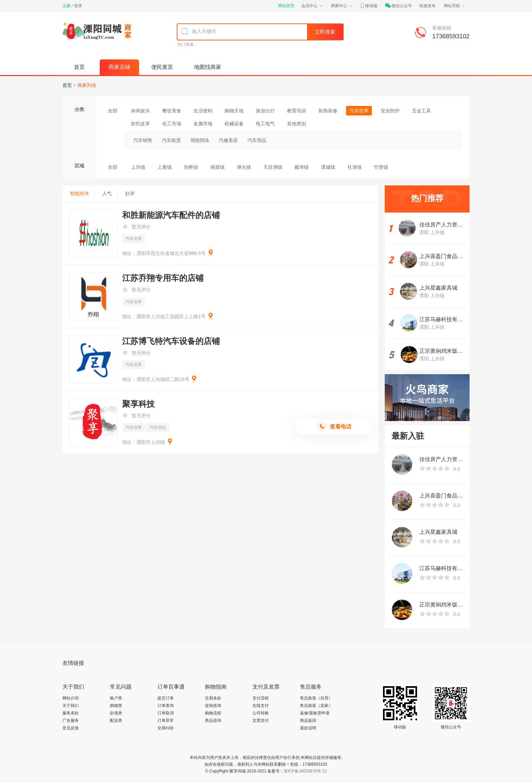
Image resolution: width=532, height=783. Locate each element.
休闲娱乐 (140, 111)
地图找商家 (208, 67)
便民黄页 (162, 67)
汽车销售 (143, 140)
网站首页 (286, 6)
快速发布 (427, 6)
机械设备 (234, 124)
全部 (113, 111)
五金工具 (421, 111)
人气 (110, 194)
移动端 (368, 6)
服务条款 (71, 713)
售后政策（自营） (316, 698)
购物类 (116, 706)
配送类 (116, 721)
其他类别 (297, 124)
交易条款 (213, 698)
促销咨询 (213, 706)
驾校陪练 (200, 140)
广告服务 (71, 721)
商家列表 (87, 85)
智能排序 (82, 194)
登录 (78, 6)
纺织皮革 (140, 124)
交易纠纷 (166, 728)
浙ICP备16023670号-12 (305, 771)
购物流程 (213, 713)
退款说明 (308, 728)
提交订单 (166, 698)
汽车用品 (257, 140)
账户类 (116, 698)
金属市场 (203, 124)
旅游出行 (265, 111)
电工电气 (265, 124)
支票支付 (261, 721)
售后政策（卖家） (316, 706)
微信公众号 (398, 6)
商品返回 (308, 721)
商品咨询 (213, 721)
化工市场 (172, 124)
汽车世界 (359, 111)
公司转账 (261, 713)
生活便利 (203, 111)
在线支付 (261, 706)
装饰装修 (328, 111)
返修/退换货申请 (315, 713)
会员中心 (312, 6)
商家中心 (342, 6)
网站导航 (455, 6)
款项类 (116, 713)
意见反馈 (71, 728)
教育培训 (297, 111)
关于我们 (71, 706)
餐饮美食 (172, 111)
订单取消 (166, 713)
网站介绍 (71, 698)
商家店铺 (119, 67)
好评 (130, 194)
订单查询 (166, 706)
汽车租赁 (171, 140)
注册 (66, 6)
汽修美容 (228, 140)
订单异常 (166, 721)
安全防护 (390, 111)
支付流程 (261, 698)
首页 (79, 67)
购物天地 (234, 111)
